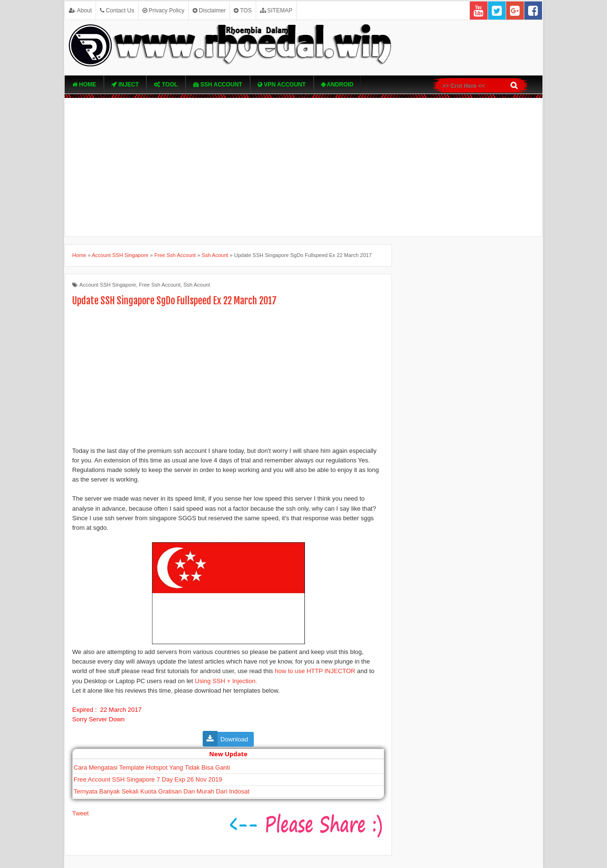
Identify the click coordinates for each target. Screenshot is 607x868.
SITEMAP (276, 11)
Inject (125, 85)
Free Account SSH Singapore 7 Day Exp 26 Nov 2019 (148, 779)
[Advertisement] (303, 167)
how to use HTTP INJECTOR (315, 671)
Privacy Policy (163, 11)
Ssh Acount (197, 285)
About (80, 11)
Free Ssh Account (160, 285)
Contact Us (117, 11)
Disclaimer (209, 11)
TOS (243, 11)
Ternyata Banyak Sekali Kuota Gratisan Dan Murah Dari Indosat (162, 791)
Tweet (81, 813)
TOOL (166, 85)
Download (234, 739)
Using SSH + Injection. (226, 681)
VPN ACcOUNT (282, 85)
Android (337, 85)
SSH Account (218, 85)
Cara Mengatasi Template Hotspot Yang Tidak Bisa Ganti (152, 767)
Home (84, 85)
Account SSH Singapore (108, 285)
